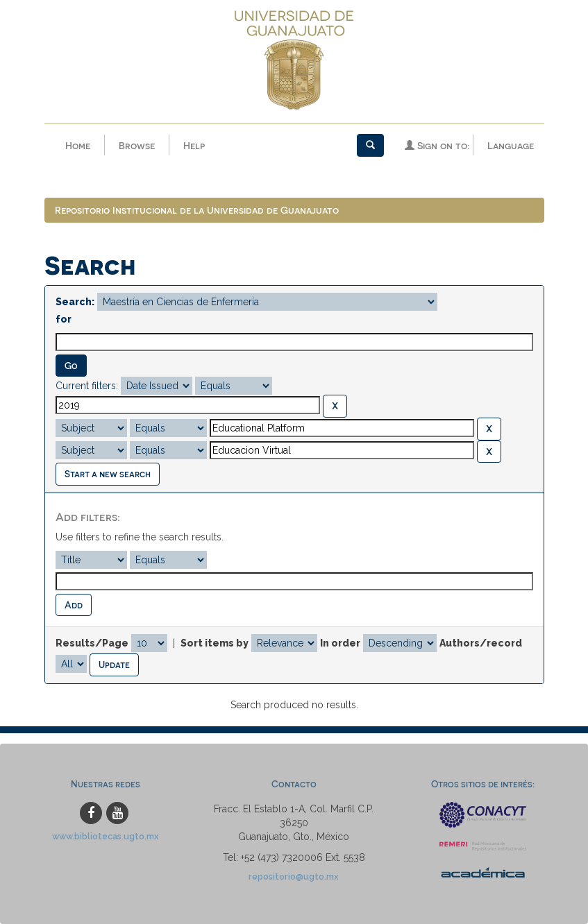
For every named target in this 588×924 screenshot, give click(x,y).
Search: (75, 302)
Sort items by (215, 643)
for (64, 319)
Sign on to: (437, 145)
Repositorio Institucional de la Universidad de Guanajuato (197, 210)
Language (511, 145)
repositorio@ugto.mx (294, 876)
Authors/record (481, 643)
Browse (137, 145)
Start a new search (108, 473)
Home (78, 145)
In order (340, 643)
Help (194, 145)
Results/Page (92, 643)
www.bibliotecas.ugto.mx (106, 836)
